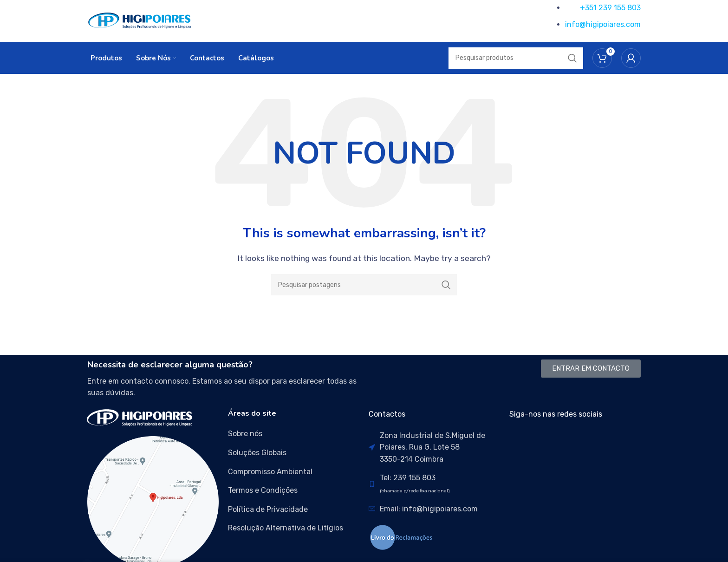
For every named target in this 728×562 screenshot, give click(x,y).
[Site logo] (140, 20)
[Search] (364, 285)
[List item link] (294, 434)
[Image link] (140, 417)
